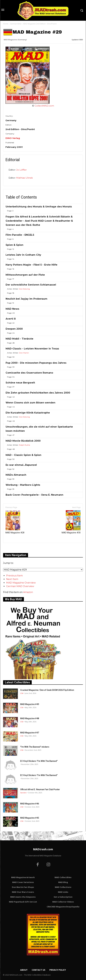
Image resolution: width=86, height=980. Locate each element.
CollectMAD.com (44, 106)
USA (22, 693)
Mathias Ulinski (24, 178)
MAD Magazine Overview (21, 583)
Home (6, 24)
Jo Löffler (21, 170)
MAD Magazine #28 (15, 522)
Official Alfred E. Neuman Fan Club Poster (40, 789)
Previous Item (14, 576)
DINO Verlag (13, 138)
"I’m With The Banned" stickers (35, 747)
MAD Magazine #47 (30, 733)
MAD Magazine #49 (30, 704)
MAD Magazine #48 (30, 718)
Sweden (23, 793)
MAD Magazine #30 (71, 522)
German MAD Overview (20, 586)
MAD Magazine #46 (30, 804)
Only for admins (13, 548)
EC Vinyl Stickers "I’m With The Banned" (39, 761)
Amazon (28, 592)
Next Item (12, 579)
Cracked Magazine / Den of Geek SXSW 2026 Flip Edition (47, 690)
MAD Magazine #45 (30, 818)
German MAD (16, 24)
